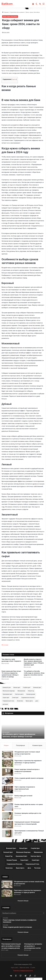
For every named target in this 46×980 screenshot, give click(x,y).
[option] (23, 728)
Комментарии (37, 745)
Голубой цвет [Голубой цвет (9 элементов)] (27, 688)
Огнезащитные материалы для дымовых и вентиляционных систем (33, 946)
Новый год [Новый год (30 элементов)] (31, 691)
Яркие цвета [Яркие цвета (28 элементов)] (29, 701)
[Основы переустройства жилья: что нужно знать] (8, 807)
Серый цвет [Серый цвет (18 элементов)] (6, 698)
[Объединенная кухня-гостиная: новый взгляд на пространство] (8, 755)
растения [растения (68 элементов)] (5, 704)
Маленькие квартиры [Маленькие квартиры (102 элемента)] (9, 691)
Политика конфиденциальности (23, 971)
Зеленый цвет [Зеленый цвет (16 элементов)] (37, 688)
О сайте (33, 968)
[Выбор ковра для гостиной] (8, 798)
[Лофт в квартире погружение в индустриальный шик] (8, 790)
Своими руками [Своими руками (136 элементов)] (31, 694)
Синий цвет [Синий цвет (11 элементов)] (15, 698)
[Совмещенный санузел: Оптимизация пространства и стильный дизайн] (8, 825)
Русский (30, 979)
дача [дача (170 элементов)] (37, 701)
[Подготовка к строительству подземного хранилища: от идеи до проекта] (8, 763)
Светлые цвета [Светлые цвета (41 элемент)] (19, 694)
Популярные (21, 745)
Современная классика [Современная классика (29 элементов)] (28, 698)
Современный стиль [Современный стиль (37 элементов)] (8, 701)
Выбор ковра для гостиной (23, 796)
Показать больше (23, 901)
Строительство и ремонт (17, 12)
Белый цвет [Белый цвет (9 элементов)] (17, 688)
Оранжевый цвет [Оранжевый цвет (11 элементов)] (7, 694)
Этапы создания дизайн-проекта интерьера (29, 778)
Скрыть (14, 79)
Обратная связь (24, 968)
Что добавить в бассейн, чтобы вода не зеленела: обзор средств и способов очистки (34, 673)
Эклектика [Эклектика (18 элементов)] (20, 701)
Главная (5, 12)
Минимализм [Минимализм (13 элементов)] (21, 691)
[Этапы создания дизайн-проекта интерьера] (8, 781)
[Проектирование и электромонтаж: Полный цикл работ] (8, 833)
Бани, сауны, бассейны (33, 12)
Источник (5, 645)
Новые (6, 745)
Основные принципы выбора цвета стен (28, 813)
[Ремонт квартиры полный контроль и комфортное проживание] (8, 772)
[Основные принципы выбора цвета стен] (8, 816)
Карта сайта (15, 968)
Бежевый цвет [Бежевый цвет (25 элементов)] (7, 688)
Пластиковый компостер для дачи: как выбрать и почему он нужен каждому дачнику (11, 946)
